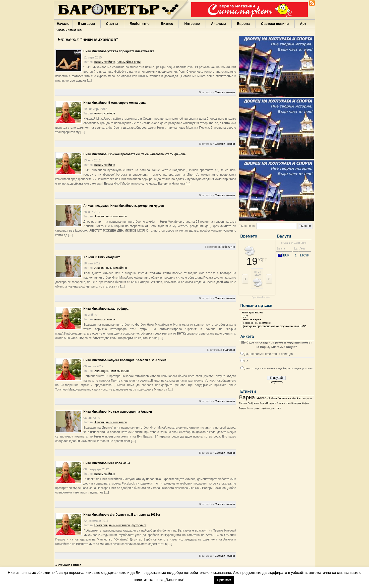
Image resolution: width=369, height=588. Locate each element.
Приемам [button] (224, 580)
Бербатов (265, 408)
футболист (139, 525)
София (305, 403)
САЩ (250, 403)
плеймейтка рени (129, 62)
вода (288, 403)
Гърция (243, 408)
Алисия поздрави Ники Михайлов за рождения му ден (124, 206)
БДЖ (245, 316)
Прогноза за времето (256, 323)
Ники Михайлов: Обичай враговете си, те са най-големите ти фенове (135, 154)
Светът (112, 24)
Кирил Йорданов (268, 403)
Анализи (218, 24)
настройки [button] (199, 580)
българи (281, 403)
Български (296, 403)
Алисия (99, 216)
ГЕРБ (278, 408)
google (257, 408)
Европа (243, 24)
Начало (63, 24)
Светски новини (275, 24)
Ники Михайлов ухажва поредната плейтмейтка (119, 51)
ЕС (301, 398)
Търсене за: (247, 226)
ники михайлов (105, 62)
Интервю (192, 24)
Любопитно (140, 24)
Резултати (276, 382)
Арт (303, 24)
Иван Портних (279, 398)
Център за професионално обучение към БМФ (274, 326)
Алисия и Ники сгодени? (102, 257)
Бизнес (167, 24)
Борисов (308, 398)
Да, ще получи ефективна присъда (268, 354)
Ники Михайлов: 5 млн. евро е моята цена (115, 103)
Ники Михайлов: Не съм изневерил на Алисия (118, 412)
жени (256, 403)
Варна (247, 397)
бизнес (250, 408)
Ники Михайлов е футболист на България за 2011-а (122, 515)
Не (246, 361)
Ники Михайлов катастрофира (106, 309)
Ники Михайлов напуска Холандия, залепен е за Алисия (125, 360)
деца (273, 408)
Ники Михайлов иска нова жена (107, 463)
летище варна (251, 319)
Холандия (101, 371)
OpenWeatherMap (261, 297)
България (86, 24)
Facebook (293, 398)
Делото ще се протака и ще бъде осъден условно (279, 368)
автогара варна (252, 312)
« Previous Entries (68, 565)
